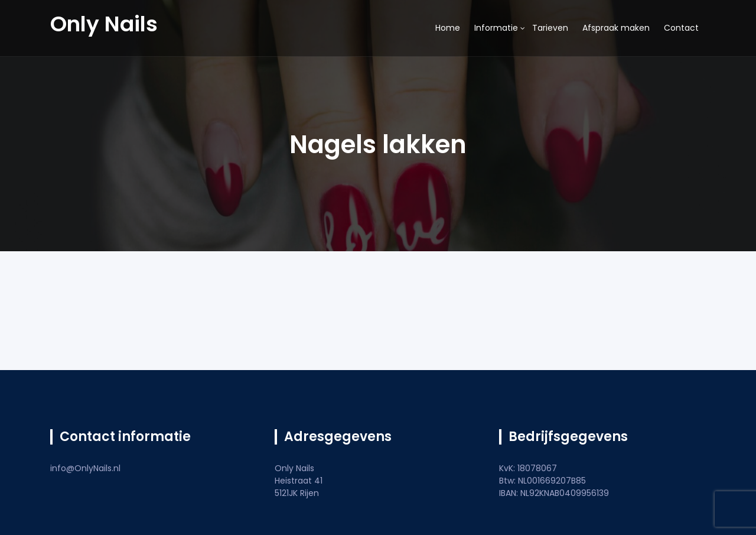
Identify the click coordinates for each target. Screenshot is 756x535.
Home (448, 28)
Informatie (496, 28)
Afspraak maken (616, 28)
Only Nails (104, 24)
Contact (681, 28)
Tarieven (550, 28)
